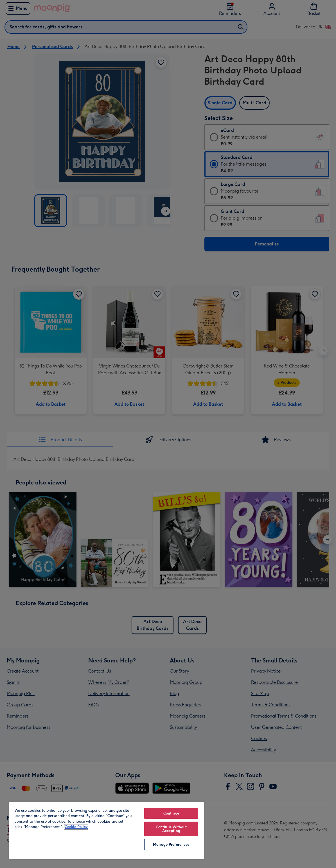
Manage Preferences (171, 845)
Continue (171, 813)
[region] (106, 830)
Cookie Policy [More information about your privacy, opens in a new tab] (76, 827)
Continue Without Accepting (171, 829)
